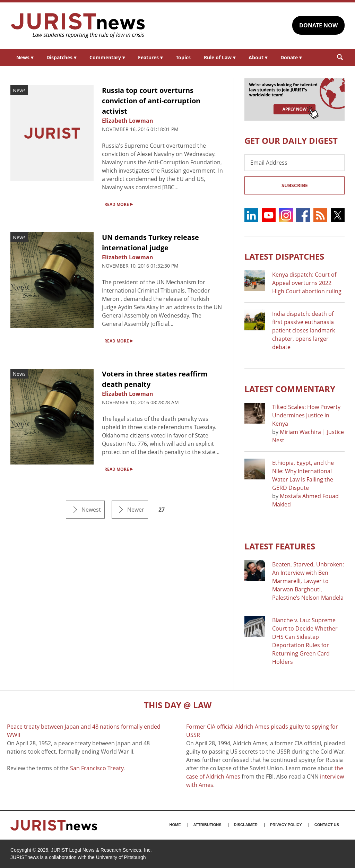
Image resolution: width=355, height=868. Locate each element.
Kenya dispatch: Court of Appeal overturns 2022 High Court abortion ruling (307, 283)
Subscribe (295, 185)
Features (150, 57)
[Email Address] (295, 163)
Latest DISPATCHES (284, 256)
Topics (183, 57)
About (258, 57)
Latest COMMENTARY (290, 389)
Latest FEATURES (280, 546)
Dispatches (61, 57)
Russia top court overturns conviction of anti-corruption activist (151, 101)
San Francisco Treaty (97, 768)
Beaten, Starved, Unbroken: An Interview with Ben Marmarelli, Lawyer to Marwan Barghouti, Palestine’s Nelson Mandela (308, 581)
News (25, 57)
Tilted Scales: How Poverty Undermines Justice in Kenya (306, 415)
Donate (291, 57)
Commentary (107, 57)
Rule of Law (220, 57)
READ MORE (119, 204)
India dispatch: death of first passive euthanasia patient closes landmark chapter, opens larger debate (304, 330)
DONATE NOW (318, 25)
